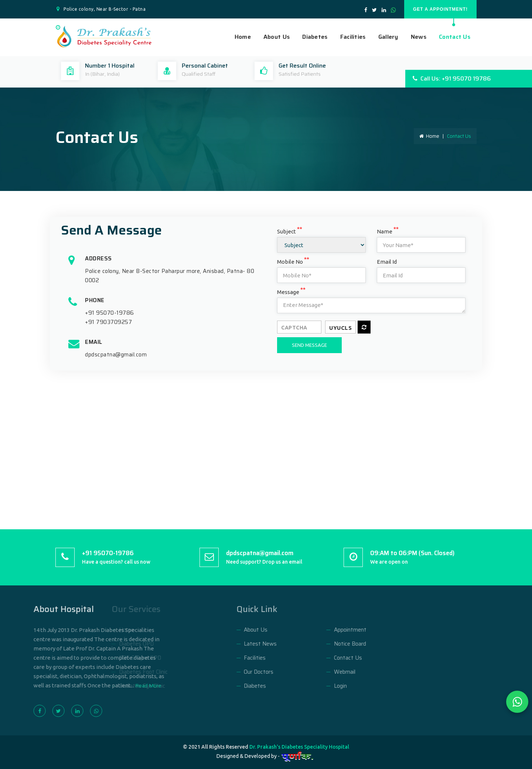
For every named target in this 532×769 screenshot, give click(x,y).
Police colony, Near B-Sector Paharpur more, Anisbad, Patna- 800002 (170, 276)
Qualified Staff (199, 74)
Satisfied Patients (300, 74)
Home (243, 37)
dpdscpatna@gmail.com (116, 355)
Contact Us (455, 37)
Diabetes (315, 37)
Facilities (353, 37)
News (419, 37)
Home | (433, 136)
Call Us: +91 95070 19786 (452, 78)
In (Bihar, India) (102, 74)
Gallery (388, 37)
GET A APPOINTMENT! (440, 9)
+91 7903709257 (108, 322)
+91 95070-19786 (110, 313)
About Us (277, 37)
